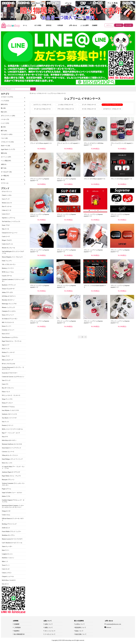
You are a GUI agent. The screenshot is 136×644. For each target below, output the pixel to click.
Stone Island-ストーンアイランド (11, 448)
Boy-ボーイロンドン (8, 388)
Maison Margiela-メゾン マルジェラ (12, 257)
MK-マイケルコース (8, 322)
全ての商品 (38, 25)
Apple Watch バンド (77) (8, 149)
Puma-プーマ (6, 356)
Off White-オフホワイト (9, 296)
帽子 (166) (4, 131)
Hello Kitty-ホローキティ (9, 440)
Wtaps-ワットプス (7, 399)
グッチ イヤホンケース (89, 105)
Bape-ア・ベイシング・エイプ (11, 433)
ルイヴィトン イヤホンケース (42, 105)
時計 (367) (4, 112)
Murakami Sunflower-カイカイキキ (12, 444)
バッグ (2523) (5, 101)
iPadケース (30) (5, 146)
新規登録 (119, 25)
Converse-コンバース (8, 452)
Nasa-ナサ (5, 437)
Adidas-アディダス (7, 292)
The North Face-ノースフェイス (11, 222)
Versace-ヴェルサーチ (8, 289)
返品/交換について (81, 634)
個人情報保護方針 (19, 634)
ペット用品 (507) (6, 161)
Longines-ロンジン (7, 554)
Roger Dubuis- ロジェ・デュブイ (11, 476)
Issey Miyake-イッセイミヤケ (10, 410)
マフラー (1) (5, 183)
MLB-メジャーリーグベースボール (12, 429)
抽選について (49, 628)
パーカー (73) (5, 119)
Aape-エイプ (6, 345)
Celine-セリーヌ (7, 210)
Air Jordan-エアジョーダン (10, 319)
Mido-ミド (5, 561)
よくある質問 (84, 25)
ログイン (109, 25)
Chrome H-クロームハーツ (10, 233)
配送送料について (81, 628)
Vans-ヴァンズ (6, 380)
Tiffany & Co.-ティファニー (10, 455)
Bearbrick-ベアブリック (9, 285)
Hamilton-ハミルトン (8, 558)
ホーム (25, 25)
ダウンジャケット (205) (8, 116)
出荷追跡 (60, 25)
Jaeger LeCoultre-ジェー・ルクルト (12, 493)
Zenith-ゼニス (6, 528)
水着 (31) (4, 164)
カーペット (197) (6, 157)
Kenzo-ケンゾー (7, 326)
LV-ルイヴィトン (7, 192)
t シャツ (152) (5, 123)
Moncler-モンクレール (8, 248)
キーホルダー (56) (6, 172)
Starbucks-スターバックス (9, 414)
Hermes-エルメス (7, 203)
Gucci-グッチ (6, 199)
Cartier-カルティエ (7, 244)
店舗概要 (95, 25)
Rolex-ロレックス (7, 463)
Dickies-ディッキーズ (8, 352)
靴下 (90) (4, 168)
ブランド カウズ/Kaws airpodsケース (41, 143)
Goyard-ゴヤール (7, 276)
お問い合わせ (73, 25)
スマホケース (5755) (7, 97)
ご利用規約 (17, 628)
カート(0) (128, 25)
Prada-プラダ (6, 225)
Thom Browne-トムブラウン (10, 337)
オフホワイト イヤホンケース (112, 109)
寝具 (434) (4, 153)
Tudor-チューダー (7, 546)
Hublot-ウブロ (6, 496)
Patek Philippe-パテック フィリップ (12, 459)
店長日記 (49, 25)
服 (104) (3, 127)
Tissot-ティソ (6, 565)
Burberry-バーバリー (8, 268)
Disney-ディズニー (7, 403)
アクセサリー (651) (7, 134)
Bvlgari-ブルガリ (7, 240)
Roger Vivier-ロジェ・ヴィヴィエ (12, 341)
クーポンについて (50, 634)
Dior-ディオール (7, 207)
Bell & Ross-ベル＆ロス (9, 580)
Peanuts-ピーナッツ (8, 425)
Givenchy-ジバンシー (8, 330)
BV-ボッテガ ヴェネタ (9, 364)
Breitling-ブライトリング (9, 524)
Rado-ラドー (6, 550)
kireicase (109, 627)
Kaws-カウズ (6, 334)
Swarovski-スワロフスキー (10, 373)
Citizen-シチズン (7, 573)
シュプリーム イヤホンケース (57, 93)
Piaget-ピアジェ (7, 489)
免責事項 (17, 631)
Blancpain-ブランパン (8, 480)
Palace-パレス (6, 392)
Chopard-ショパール (8, 576)
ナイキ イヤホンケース (89, 109)
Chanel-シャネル (7, 195)
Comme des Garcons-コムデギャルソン (13, 377)
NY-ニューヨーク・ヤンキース (11, 395)
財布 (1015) (4, 104)
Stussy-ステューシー (8, 315)
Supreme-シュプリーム (9, 218)
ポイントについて (50, 631)
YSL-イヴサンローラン (9, 264)
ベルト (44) (4, 138)
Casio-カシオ (6, 569)
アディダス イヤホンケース (66, 109)
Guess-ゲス (5, 384)
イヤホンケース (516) (7, 142)
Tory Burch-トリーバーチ (9, 418)
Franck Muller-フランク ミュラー (11, 531)
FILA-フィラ (6, 349)
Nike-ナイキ (5, 229)
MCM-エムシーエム (8, 272)
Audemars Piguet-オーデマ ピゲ (11, 472)
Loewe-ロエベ (6, 214)
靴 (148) (3, 108)
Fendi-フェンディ (7, 261)
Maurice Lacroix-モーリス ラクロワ (12, 539)
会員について (49, 624)
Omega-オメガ (6, 511)
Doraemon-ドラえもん (8, 407)
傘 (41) (3, 179)
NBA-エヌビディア (8, 360)
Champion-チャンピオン (9, 311)
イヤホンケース (42, 93)
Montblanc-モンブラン (8, 535)
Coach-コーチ (6, 237)
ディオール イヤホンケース (42, 109)
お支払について (80, 624)
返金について (79, 631)
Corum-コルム (6, 515)
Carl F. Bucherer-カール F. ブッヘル (12, 543)
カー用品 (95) (5, 176)
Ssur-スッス (5, 422)
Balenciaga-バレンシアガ (9, 304)
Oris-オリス (5, 584)
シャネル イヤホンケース (66, 105)
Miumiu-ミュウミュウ (8, 307)
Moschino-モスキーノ (8, 300)
